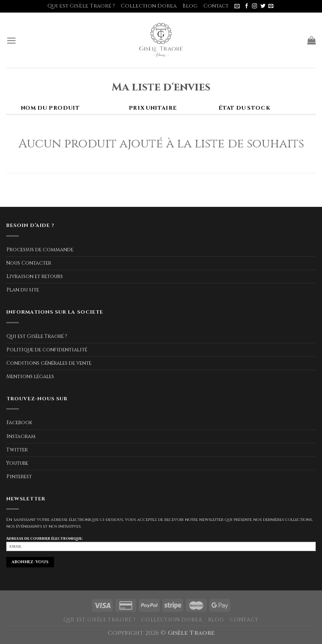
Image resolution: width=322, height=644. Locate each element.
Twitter (17, 450)
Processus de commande (40, 250)
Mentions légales (30, 376)
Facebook (19, 422)
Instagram (21, 436)
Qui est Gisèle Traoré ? (81, 6)
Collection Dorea (149, 6)
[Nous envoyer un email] (271, 6)
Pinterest (19, 477)
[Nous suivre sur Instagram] (254, 6)
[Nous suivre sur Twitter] (263, 6)
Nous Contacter (29, 263)
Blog (190, 6)
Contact (216, 6)
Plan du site (23, 290)
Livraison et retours (35, 276)
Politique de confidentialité (47, 350)
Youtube (17, 463)
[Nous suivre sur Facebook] (247, 6)
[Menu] (11, 40)
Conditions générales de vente (49, 363)
